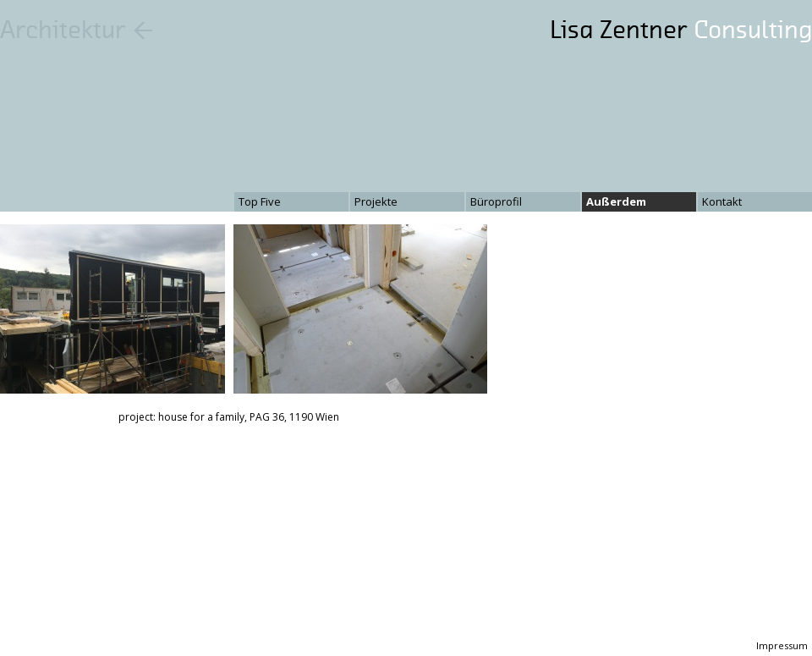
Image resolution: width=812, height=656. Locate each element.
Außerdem (616, 201)
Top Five (260, 201)
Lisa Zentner (681, 30)
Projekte (376, 201)
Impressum (782, 645)
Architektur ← (77, 30)
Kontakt (722, 201)
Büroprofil (496, 201)
